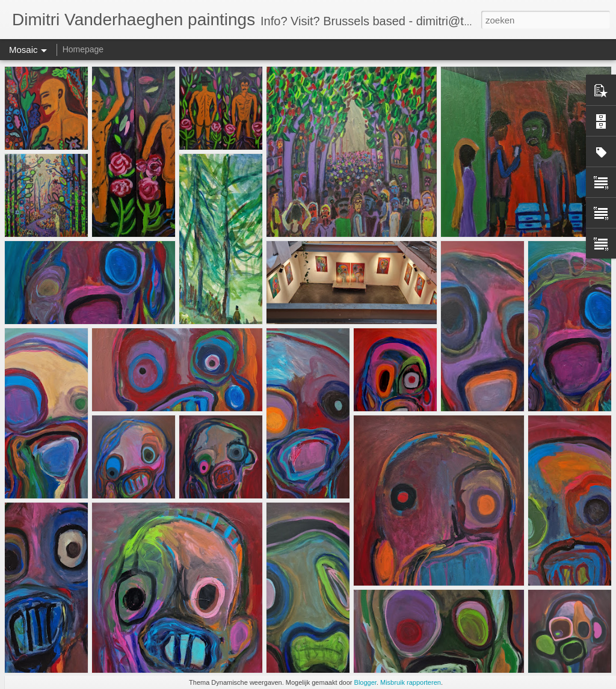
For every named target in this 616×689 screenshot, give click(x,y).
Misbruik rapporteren (411, 682)
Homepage (83, 49)
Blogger (365, 682)
